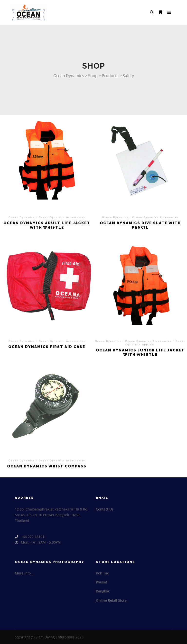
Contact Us (105, 509)
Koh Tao (103, 573)
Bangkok (103, 591)
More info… (24, 573)
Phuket (102, 582)
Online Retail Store (111, 600)
